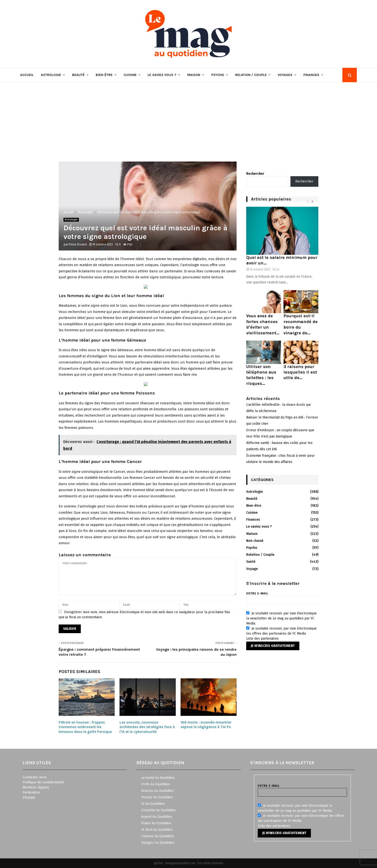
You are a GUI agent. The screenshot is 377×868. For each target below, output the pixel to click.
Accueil (27, 75)
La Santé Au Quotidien (158, 778)
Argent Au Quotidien (157, 817)
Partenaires (31, 792)
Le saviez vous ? (162, 75)
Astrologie (51, 75)
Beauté (78, 75)
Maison (194, 75)
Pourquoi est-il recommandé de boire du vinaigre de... (301, 324)
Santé (251, 562)
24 (276, 269)
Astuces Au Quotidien (157, 791)
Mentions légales (36, 787)
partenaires (270, 639)
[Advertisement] (188, 118)
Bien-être (104, 75)
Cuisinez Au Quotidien (158, 836)
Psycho (218, 75)
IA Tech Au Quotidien (157, 830)
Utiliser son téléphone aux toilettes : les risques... (261, 375)
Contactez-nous (35, 777)
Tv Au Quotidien (153, 804)
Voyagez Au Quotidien (158, 843)
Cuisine (130, 75)
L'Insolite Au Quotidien (158, 810)
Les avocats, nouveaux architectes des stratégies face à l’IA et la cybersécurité (147, 727)
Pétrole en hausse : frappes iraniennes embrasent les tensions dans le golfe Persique (85, 727)
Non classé (255, 541)
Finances (311, 75)
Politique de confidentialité (43, 782)
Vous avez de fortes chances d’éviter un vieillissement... (263, 324)
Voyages (285, 75)
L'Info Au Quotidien (156, 784)
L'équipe (29, 797)
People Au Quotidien (157, 797)
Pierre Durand (78, 244)
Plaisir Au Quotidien (156, 823)
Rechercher (255, 174)
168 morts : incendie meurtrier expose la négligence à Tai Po (206, 725)
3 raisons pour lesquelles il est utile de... (300, 372)
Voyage (252, 569)
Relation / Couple (251, 75)
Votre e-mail (282, 597)
